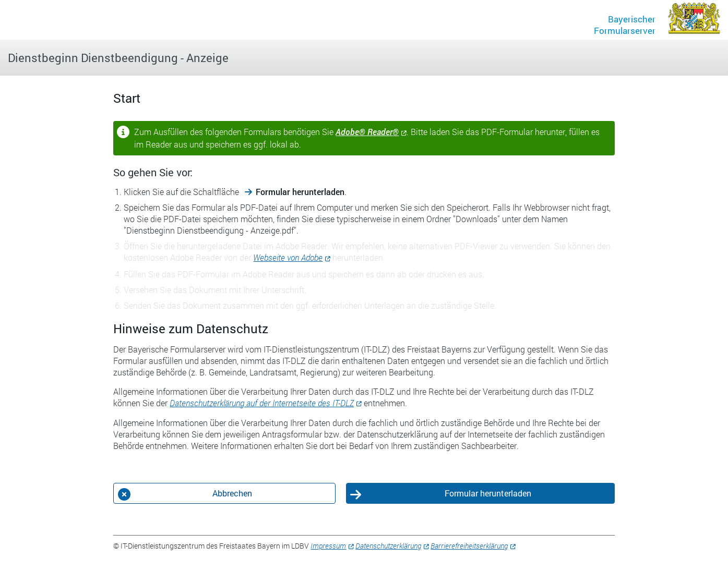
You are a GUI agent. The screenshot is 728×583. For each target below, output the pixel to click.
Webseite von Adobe (288, 257)
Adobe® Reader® (367, 132)
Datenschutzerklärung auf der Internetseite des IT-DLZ (262, 403)
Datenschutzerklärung (388, 546)
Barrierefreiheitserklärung (469, 546)
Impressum (328, 546)
